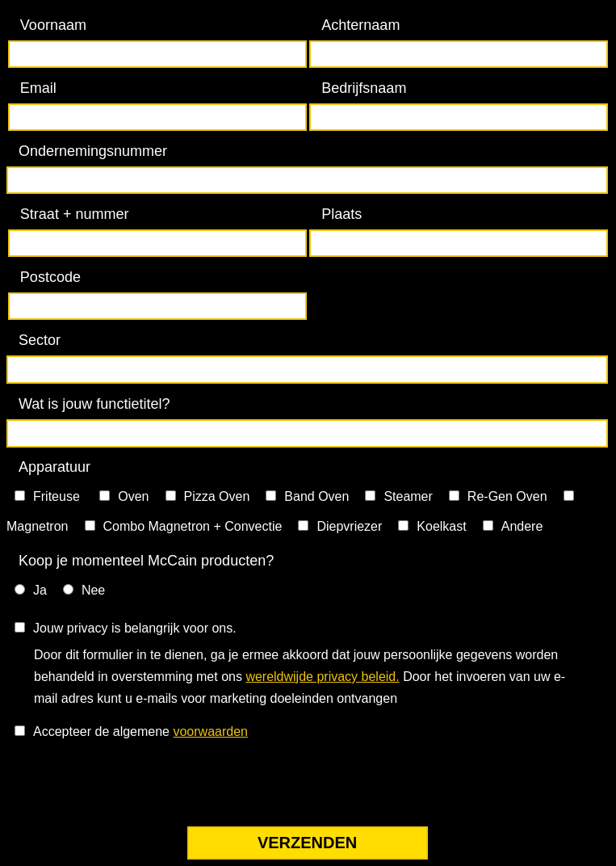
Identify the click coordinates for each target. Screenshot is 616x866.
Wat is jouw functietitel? (94, 404)
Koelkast (441, 526)
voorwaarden (210, 731)
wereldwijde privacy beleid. (322, 677)
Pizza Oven (217, 496)
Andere (522, 526)
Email (38, 88)
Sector (40, 340)
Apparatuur (54, 467)
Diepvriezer (349, 526)
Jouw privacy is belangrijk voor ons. (135, 628)
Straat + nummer (75, 214)
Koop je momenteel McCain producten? (146, 561)
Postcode (50, 277)
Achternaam (360, 25)
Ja (40, 590)
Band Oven (316, 496)
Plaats (342, 214)
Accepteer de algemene (140, 731)
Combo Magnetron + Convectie (193, 526)
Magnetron (38, 526)
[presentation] (129, 787)
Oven (133, 496)
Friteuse (58, 496)
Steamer (408, 496)
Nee (93, 590)
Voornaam (53, 25)
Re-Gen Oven (507, 496)
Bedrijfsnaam (364, 88)
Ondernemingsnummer (93, 151)
